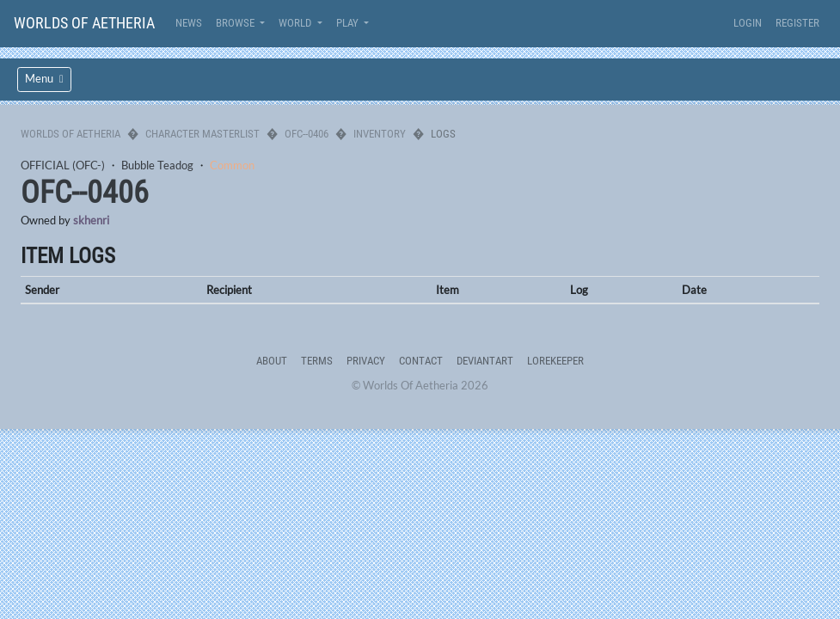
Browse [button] (236, 23)
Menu (44, 79)
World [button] (296, 23)
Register (797, 23)
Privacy (366, 361)
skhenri (91, 220)
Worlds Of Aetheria (84, 23)
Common (232, 165)
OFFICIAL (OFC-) (63, 165)
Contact (421, 361)
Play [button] (349, 23)
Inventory (380, 134)
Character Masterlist (202, 134)
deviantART (485, 361)
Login (748, 23)
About (272, 361)
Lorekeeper (555, 361)
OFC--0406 (307, 134)
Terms (317, 361)
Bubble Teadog (157, 165)
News (189, 23)
